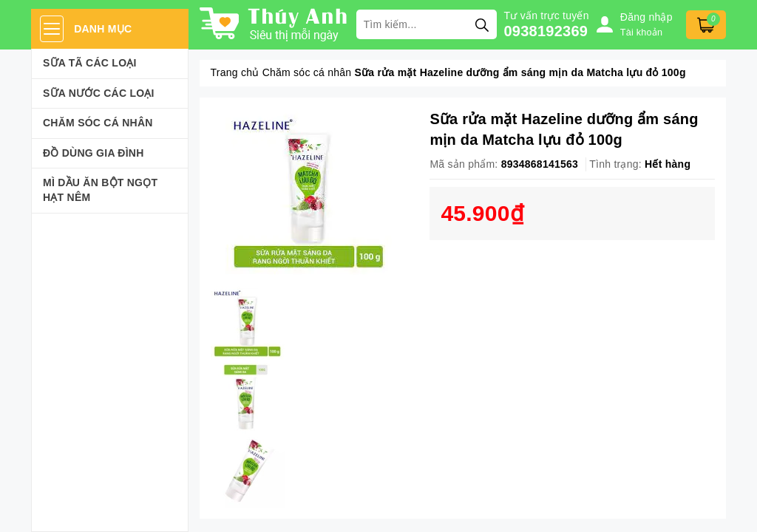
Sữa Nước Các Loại (99, 93)
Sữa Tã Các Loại (90, 63)
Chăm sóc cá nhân (98, 123)
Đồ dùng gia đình (94, 153)
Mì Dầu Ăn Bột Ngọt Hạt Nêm (100, 190)
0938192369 (546, 31)
